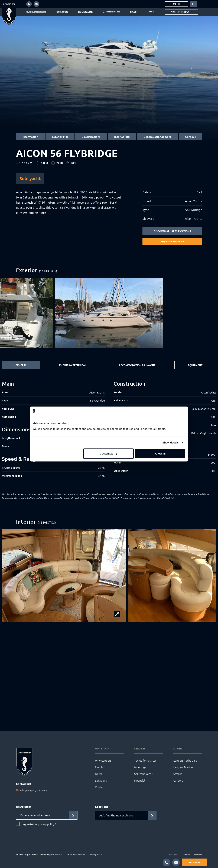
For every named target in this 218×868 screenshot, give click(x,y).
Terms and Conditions (76, 855)
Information (30, 137)
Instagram (174, 855)
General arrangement (157, 137)
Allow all (160, 454)
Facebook (198, 855)
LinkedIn (186, 855)
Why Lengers (103, 761)
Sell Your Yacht (143, 774)
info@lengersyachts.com (34, 791)
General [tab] (21, 365)
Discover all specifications (172, 231)
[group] (109, 313)
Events (99, 767)
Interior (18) (122, 137)
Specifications (91, 137)
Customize (109, 454)
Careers (178, 781)
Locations (101, 781)
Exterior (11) (60, 137)
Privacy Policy (96, 855)
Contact (190, 137)
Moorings (140, 767)
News (98, 774)
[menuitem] (194, 4)
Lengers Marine (183, 767)
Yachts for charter (145, 761)
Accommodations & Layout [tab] (137, 365)
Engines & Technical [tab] (73, 365)
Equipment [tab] (195, 365)
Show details (170, 442)
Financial (140, 781)
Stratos (178, 774)
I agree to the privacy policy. (39, 824)
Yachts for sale (182, 12)
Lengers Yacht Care (185, 761)
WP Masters (57, 855)
